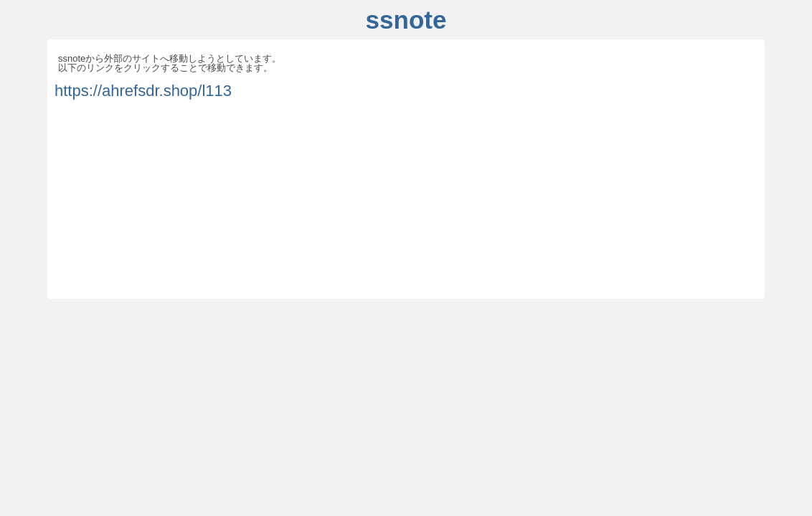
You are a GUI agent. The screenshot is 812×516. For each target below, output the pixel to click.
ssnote (406, 20)
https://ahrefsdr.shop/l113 (143, 91)
